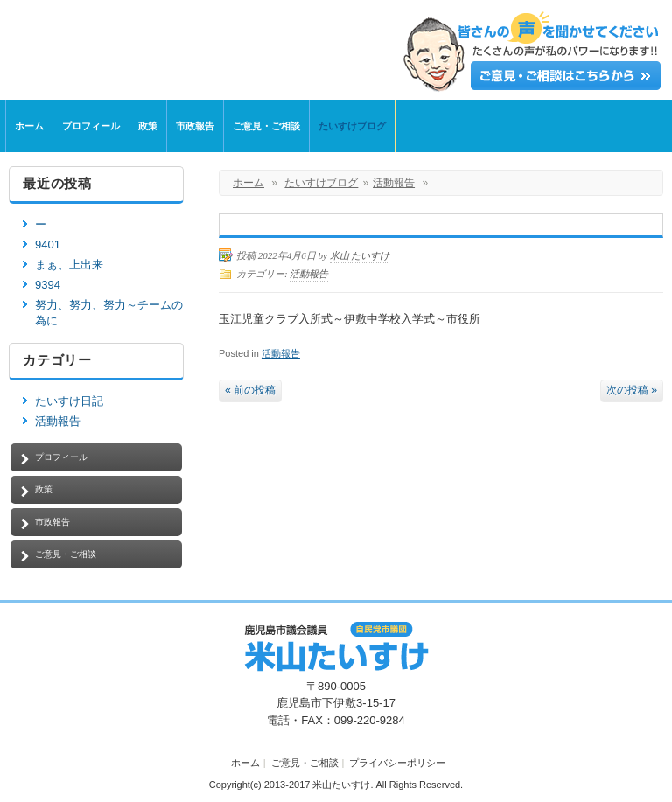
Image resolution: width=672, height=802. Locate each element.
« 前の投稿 (250, 390)
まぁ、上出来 (69, 265)
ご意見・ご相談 (266, 126)
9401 (48, 244)
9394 (48, 285)
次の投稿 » (632, 390)
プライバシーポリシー (397, 763)
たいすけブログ (352, 126)
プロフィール (91, 126)
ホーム (29, 126)
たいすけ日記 (69, 401)
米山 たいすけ (360, 255)
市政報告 (195, 126)
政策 (148, 126)
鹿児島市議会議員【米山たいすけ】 (254, 46)
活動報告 (394, 183)
